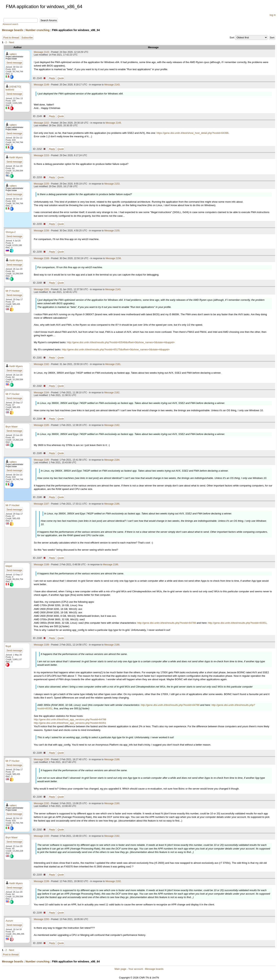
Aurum (9, 921)
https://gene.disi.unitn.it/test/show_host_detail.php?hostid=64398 (193, 133)
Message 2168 (41, 258)
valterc (13, 54)
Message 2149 (41, 85)
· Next (11, 42)
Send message (14, 63)
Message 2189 (41, 645)
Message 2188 (41, 565)
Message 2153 (41, 155)
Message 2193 (41, 836)
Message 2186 (41, 460)
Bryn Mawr (12, 427)
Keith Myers (16, 157)
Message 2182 (41, 364)
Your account (135, 969)
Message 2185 (41, 425)
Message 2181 (41, 289)
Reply (52, 78)
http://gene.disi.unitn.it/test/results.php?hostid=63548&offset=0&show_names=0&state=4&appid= (121, 342)
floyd (8, 646)
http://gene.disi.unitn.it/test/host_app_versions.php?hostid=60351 (70, 723)
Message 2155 (41, 184)
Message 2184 (41, 393)
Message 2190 (41, 759)
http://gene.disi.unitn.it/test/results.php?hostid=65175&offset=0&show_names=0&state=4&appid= (116, 349)
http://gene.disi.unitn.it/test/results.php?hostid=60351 (237, 623)
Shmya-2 (11, 232)
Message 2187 (41, 504)
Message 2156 (41, 231)
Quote (61, 78)
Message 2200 (41, 919)
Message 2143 (41, 52)
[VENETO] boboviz (13, 88)
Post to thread (11, 37)
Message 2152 (41, 123)
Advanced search (10, 24)
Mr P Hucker (13, 291)
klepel (9, 566)
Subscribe (27, 37)
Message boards (13, 30)
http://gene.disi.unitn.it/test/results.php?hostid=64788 (167, 623)
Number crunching (37, 30)
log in (273, 15)
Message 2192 (41, 803)
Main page (120, 969)
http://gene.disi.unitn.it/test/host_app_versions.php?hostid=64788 (70, 719)
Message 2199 (41, 881)
